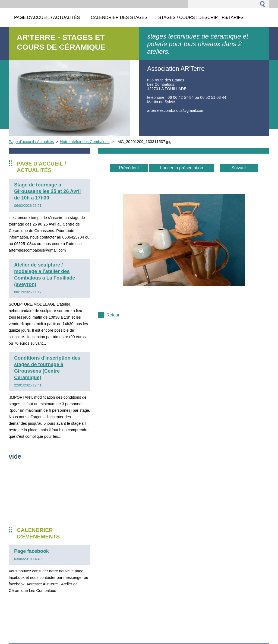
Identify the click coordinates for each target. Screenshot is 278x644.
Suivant (238, 168)
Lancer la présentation (182, 168)
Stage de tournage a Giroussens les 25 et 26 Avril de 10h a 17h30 (47, 191)
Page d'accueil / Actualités (31, 142)
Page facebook (31, 551)
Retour (113, 315)
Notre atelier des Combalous (85, 142)
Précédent (129, 168)
